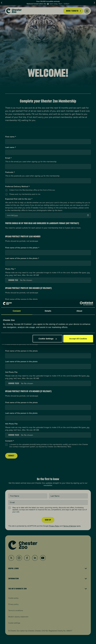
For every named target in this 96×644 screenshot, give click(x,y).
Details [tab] (48, 311)
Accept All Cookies (78, 339)
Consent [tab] (17, 311)
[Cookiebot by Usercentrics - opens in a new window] (82, 303)
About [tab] (79, 311)
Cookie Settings (48, 339)
